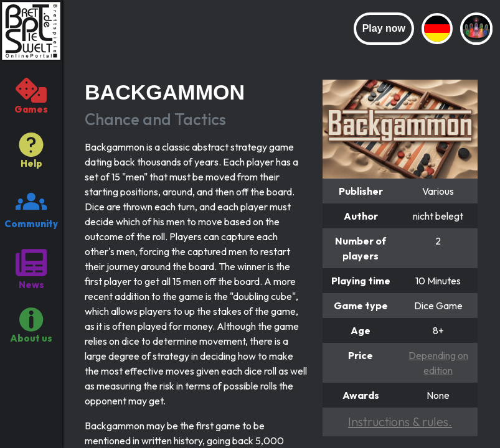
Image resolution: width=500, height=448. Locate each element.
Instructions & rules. (400, 422)
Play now (384, 28)
